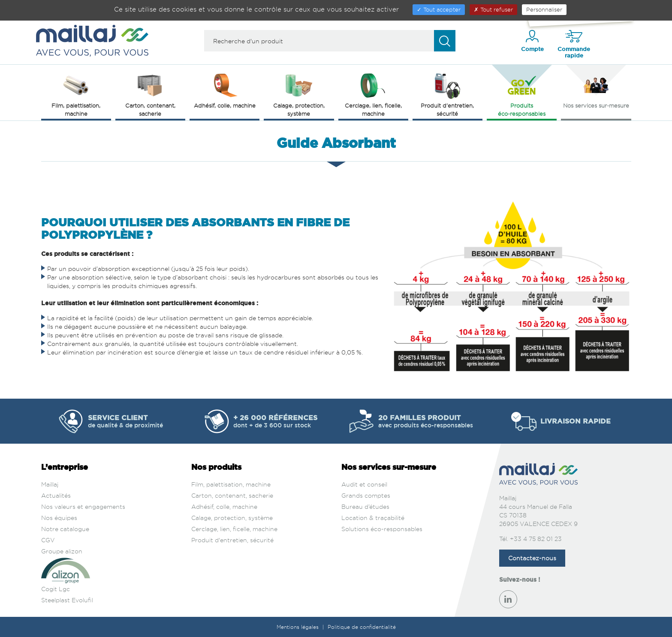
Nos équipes (59, 518)
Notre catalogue (65, 529)
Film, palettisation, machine (231, 484)
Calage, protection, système (232, 518)
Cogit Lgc (56, 589)
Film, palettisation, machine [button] (76, 94)
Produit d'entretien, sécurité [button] (447, 94)
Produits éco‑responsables (522, 94)
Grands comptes (366, 495)
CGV (48, 540)
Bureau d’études (365, 506)
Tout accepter (439, 9)
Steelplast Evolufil (67, 600)
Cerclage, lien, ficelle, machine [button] (373, 94)
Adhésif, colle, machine (224, 506)
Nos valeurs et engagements (83, 506)
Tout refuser (493, 9)
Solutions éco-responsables (382, 529)
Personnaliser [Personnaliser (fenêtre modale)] (544, 9)
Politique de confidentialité (362, 627)
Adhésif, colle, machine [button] (225, 90)
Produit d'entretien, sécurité (232, 540)
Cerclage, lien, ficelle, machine (234, 529)
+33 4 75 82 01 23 (536, 539)
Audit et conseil (364, 484)
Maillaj (50, 484)
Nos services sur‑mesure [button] (596, 90)
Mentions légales (298, 627)
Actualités (56, 495)
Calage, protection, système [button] (299, 94)
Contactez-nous (532, 558)
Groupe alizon (62, 551)
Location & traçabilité (373, 518)
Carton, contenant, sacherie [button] (150, 94)
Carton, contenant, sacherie (232, 495)
